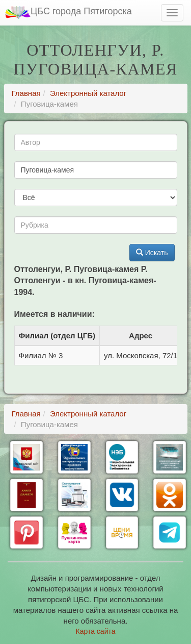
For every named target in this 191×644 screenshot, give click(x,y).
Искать (152, 253)
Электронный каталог (88, 93)
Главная (26, 93)
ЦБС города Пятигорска (69, 13)
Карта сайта (96, 631)
